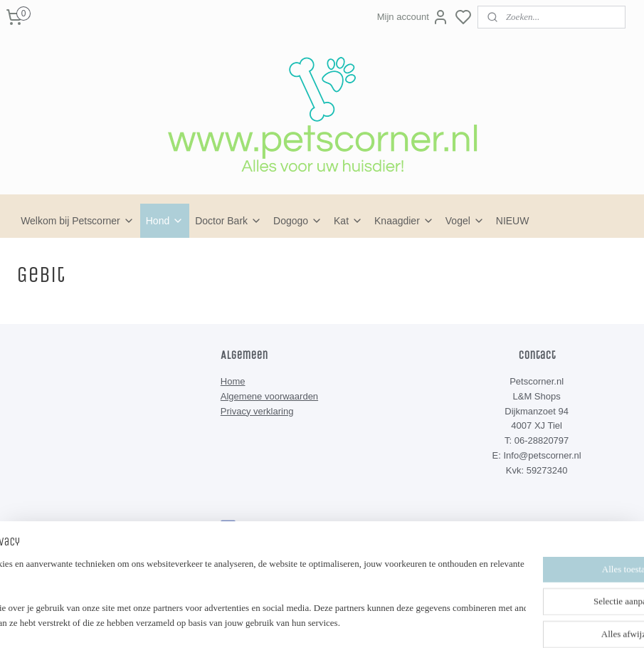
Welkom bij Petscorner (78, 221)
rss (387, 598)
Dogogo (298, 221)
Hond (165, 221)
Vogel (465, 221)
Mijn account (413, 17)
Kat (348, 221)
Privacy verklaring (257, 411)
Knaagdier (404, 221)
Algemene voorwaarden (269, 396)
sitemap (362, 598)
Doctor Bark (228, 221)
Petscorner (254, 528)
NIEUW (513, 221)
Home (233, 381)
